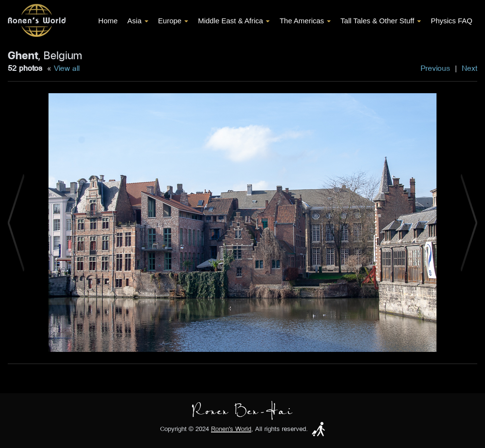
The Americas (305, 21)
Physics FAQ (452, 21)
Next (469, 68)
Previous (435, 68)
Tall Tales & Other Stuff (381, 21)
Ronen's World (231, 429)
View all (67, 68)
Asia (138, 21)
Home (108, 21)
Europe (173, 21)
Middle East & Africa (234, 21)
